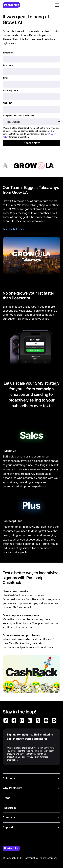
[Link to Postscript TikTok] (6, 721)
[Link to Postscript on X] (38, 721)
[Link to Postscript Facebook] (14, 721)
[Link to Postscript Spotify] (54, 721)
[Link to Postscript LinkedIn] (30, 721)
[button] (57, 5)
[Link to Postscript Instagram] (22, 721)
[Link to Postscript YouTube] (46, 721)
